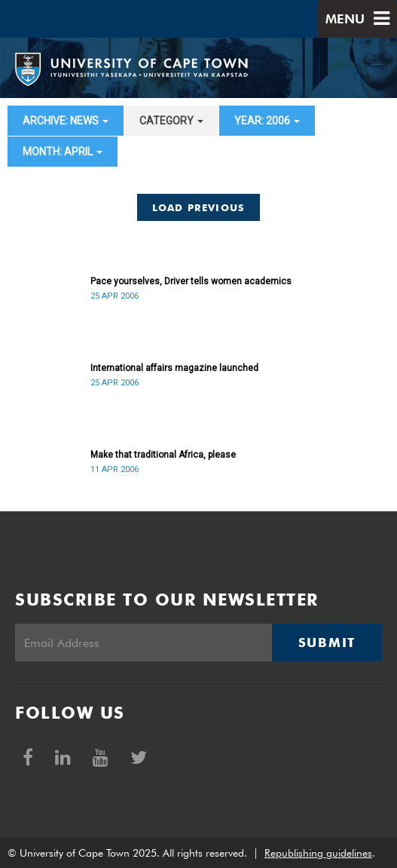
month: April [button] (63, 152)
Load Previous (199, 207)
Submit (327, 643)
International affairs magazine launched (174, 368)
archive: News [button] (66, 121)
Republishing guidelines (318, 853)
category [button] (171, 121)
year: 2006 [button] (267, 121)
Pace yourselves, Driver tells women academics (191, 281)
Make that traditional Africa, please (163, 455)
